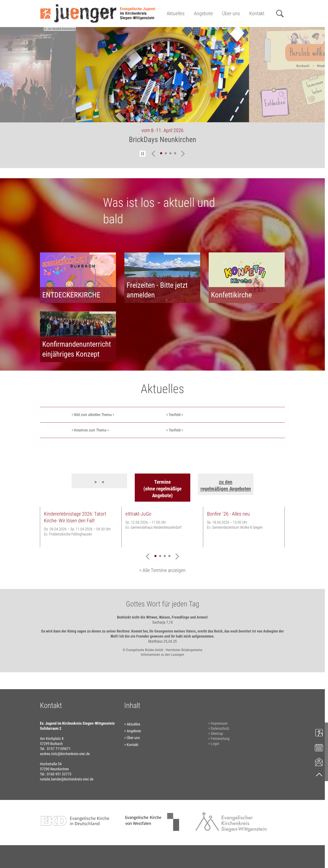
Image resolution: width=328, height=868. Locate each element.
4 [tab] (175, 153)
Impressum (219, 723)
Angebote (203, 14)
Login (215, 744)
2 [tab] (166, 153)
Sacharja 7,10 (163, 622)
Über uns (231, 14)
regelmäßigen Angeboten (226, 489)
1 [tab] (161, 153)
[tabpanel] (162, 88)
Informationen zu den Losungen (163, 655)
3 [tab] (170, 153)
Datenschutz (220, 728)
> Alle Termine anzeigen (162, 570)
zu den (226, 482)
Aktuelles (176, 14)
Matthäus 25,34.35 (163, 641)
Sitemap (217, 733)
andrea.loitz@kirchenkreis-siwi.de (65, 754)
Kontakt (257, 14)
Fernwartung (220, 739)
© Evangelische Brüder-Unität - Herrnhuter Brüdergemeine (163, 650)
